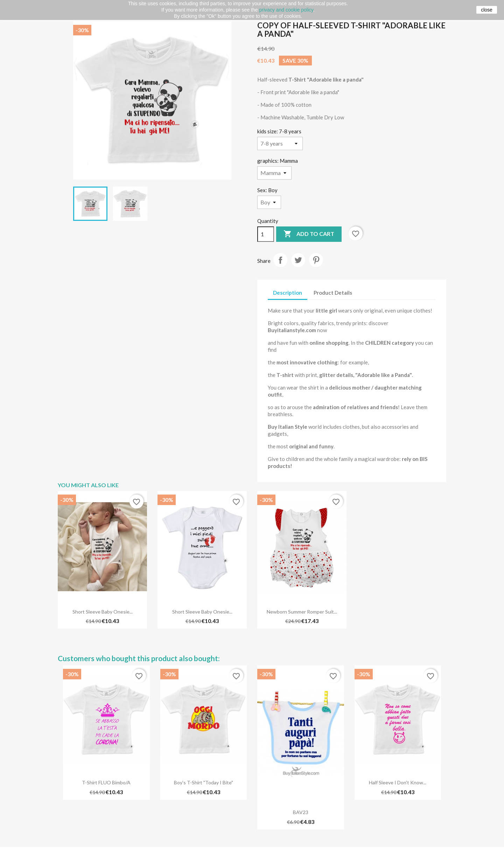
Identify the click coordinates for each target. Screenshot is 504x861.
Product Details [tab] (333, 293)
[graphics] (274, 173)
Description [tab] (288, 293)
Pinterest (316, 260)
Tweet (298, 260)
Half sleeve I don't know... (398, 782)
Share (280, 260)
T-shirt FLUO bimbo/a (106, 782)
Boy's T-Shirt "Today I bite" (204, 782)
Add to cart (309, 234)
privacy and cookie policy (286, 10)
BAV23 (301, 812)
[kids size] (280, 143)
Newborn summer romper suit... (302, 612)
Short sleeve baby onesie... (103, 612)
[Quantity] (266, 234)
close (487, 10)
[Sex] (269, 202)
